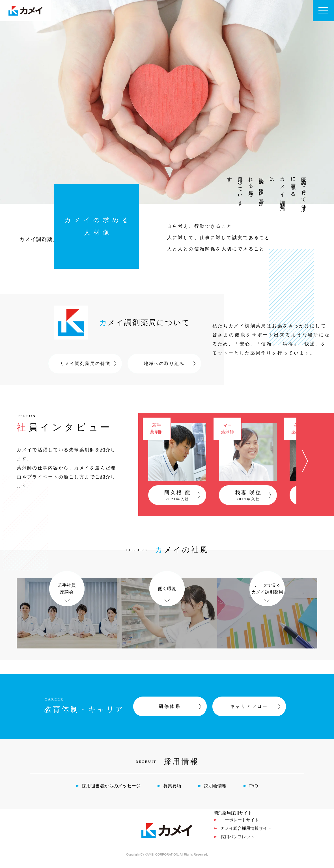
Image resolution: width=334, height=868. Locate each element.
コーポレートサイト (240, 825)
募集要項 (172, 791)
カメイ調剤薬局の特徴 (85, 364)
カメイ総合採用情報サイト (246, 834)
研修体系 (170, 712)
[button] (305, 464)
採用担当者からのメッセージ (111, 791)
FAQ (254, 791)
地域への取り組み (164, 364)
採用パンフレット (238, 842)
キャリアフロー (249, 712)
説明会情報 (215, 791)
